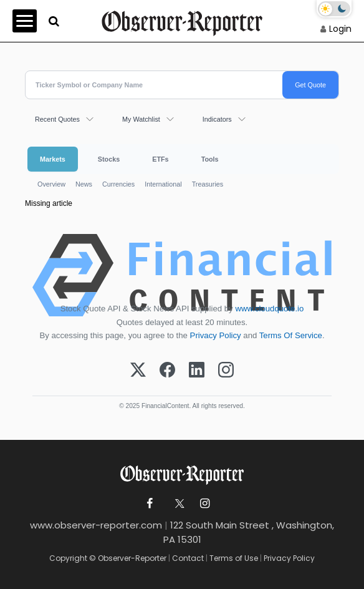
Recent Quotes (57, 119)
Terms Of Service (291, 335)
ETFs (160, 159)
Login (340, 29)
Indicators (217, 119)
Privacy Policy (216, 335)
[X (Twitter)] (138, 371)
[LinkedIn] (197, 371)
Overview (51, 184)
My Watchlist (141, 119)
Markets (53, 159)
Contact (188, 558)
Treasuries (208, 184)
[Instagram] (226, 371)
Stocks (109, 159)
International (163, 184)
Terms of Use (234, 558)
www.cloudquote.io (269, 309)
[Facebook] (167, 371)
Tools (210, 159)
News (84, 184)
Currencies (118, 184)
